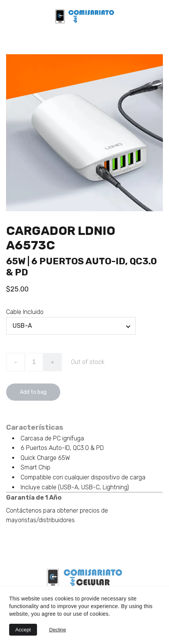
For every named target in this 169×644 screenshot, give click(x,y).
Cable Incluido (25, 312)
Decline (58, 630)
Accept (23, 630)
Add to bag (33, 392)
